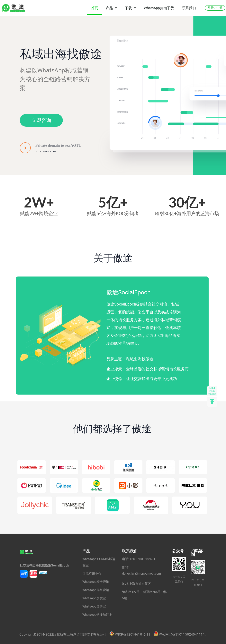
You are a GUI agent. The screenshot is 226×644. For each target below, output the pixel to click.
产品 (111, 8)
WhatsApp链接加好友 (97, 615)
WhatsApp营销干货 (159, 8)
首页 (95, 8)
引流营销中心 (92, 574)
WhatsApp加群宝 (94, 606)
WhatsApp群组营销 (96, 590)
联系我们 (189, 8)
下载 (130, 8)
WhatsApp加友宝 (94, 598)
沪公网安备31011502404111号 (182, 634)
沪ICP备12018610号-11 (133, 634)
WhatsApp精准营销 (96, 582)
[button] (215, 8)
